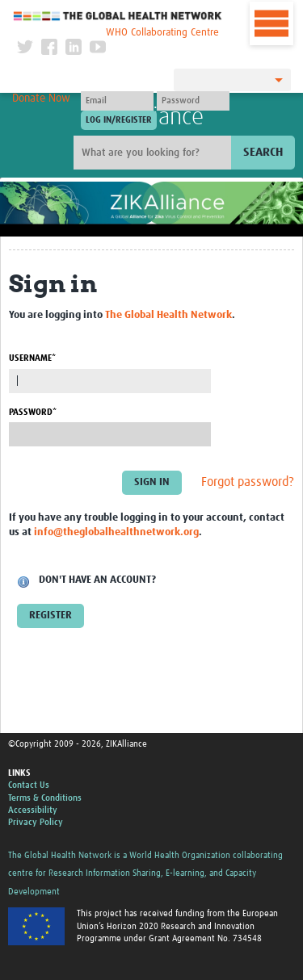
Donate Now (41, 98)
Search (263, 152)
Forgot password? (248, 482)
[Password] (193, 101)
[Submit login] (119, 120)
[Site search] (154, 153)
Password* (33, 412)
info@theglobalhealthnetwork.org (116, 532)
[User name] (117, 101)
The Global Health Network (118, 16)
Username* (32, 358)
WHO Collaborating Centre (162, 33)
